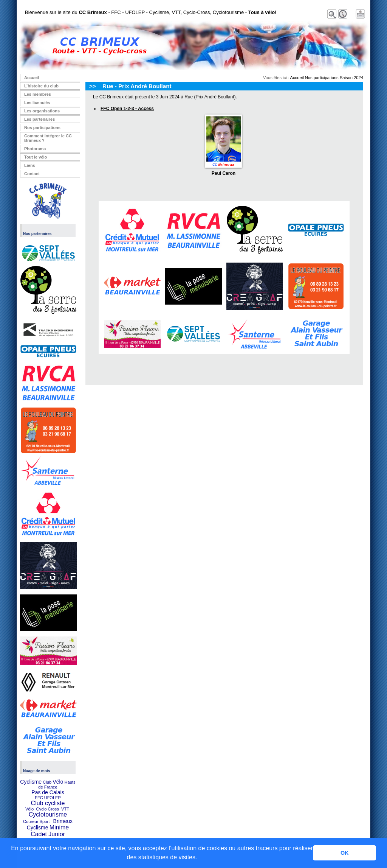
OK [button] (345, 853)
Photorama (35, 149)
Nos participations (42, 128)
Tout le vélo (36, 157)
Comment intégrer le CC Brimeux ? (48, 138)
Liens (30, 165)
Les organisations (42, 111)
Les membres (38, 94)
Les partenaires (39, 119)
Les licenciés (37, 103)
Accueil (32, 78)
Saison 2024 (351, 78)
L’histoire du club (41, 86)
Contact (32, 174)
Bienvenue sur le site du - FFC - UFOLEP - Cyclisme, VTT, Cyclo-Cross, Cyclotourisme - (151, 12)
